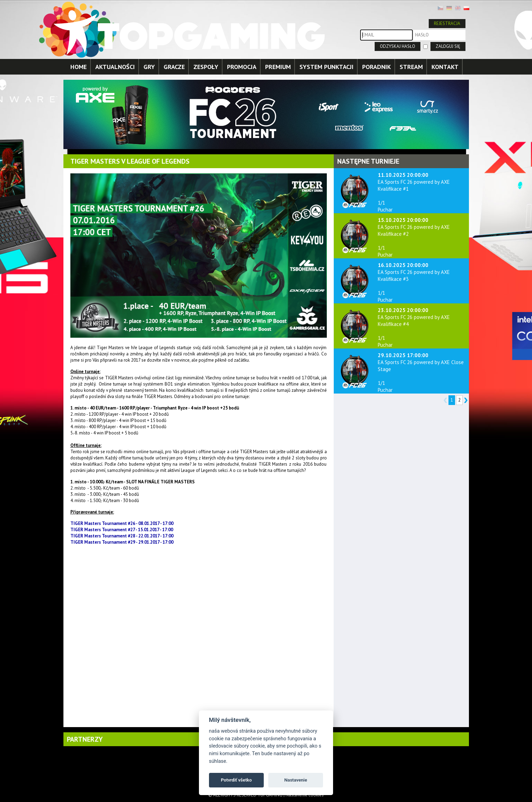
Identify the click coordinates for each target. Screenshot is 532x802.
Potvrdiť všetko (236, 780)
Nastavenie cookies (305, 795)
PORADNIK (377, 67)
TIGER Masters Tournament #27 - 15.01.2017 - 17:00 (122, 530)
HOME (79, 67)
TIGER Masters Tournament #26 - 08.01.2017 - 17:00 (122, 523)
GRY (149, 67)
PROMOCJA (242, 67)
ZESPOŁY (206, 67)
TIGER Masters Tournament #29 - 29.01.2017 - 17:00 (122, 542)
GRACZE (174, 67)
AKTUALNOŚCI (115, 67)
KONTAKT (445, 67)
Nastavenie (296, 780)
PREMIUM (278, 67)
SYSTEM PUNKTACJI (326, 67)
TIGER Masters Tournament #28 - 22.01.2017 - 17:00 (122, 536)
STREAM (411, 67)
